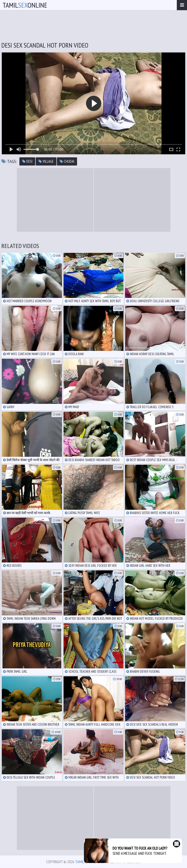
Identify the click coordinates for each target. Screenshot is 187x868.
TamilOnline (25, 5)
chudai (67, 161)
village (46, 161)
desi (27, 161)
